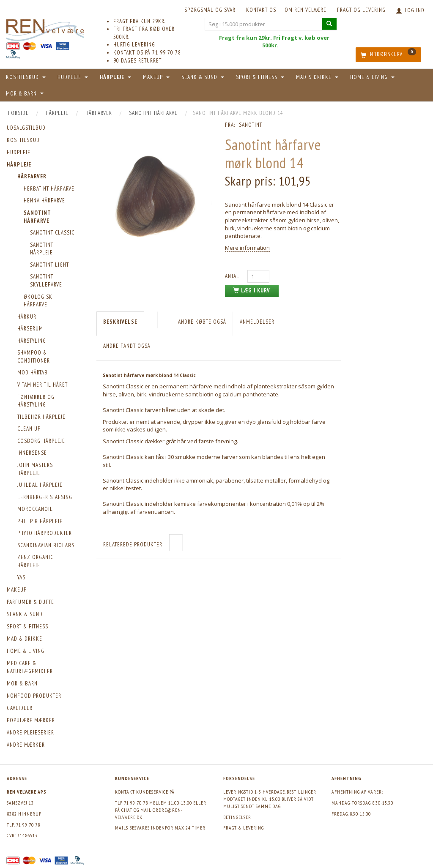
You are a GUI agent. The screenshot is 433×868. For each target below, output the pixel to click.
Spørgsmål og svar (210, 10)
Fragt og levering (361, 10)
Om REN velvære (306, 10)
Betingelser (237, 817)
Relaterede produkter (133, 545)
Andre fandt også (127, 346)
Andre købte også (202, 322)
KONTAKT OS (261, 10)
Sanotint (251, 125)
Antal (233, 276)
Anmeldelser (257, 322)
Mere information (247, 248)
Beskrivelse (120, 322)
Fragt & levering (244, 828)
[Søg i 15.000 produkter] (329, 24)
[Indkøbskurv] (388, 55)
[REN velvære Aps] (45, 29)
